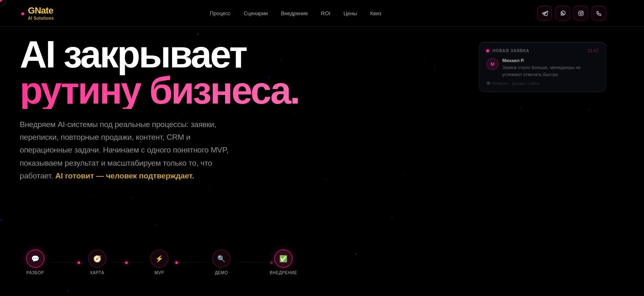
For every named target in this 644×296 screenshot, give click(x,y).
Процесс (220, 13)
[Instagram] (581, 13)
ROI (326, 13)
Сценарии (256, 13)
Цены (350, 13)
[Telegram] (545, 13)
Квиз (376, 13)
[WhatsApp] (563, 13)
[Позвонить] (599, 13)
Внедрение (294, 13)
